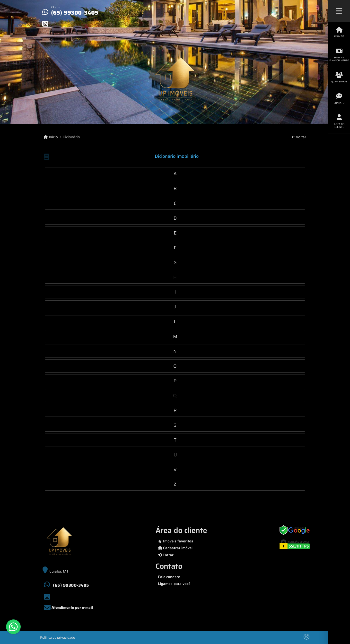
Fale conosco (169, 577)
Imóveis (339, 32)
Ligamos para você (174, 584)
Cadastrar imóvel (175, 548)
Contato (339, 99)
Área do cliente (339, 121)
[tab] (175, 174)
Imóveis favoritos (176, 541)
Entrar (166, 555)
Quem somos (339, 78)
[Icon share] (45, 24)
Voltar (299, 137)
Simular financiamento (339, 55)
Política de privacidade (58, 637)
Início (51, 137)
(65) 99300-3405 (75, 13)
